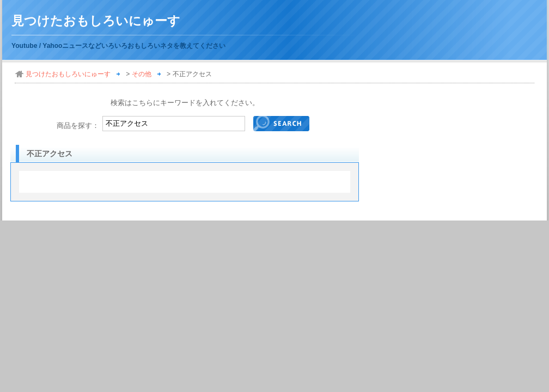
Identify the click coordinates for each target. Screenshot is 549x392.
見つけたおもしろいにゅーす (96, 21)
